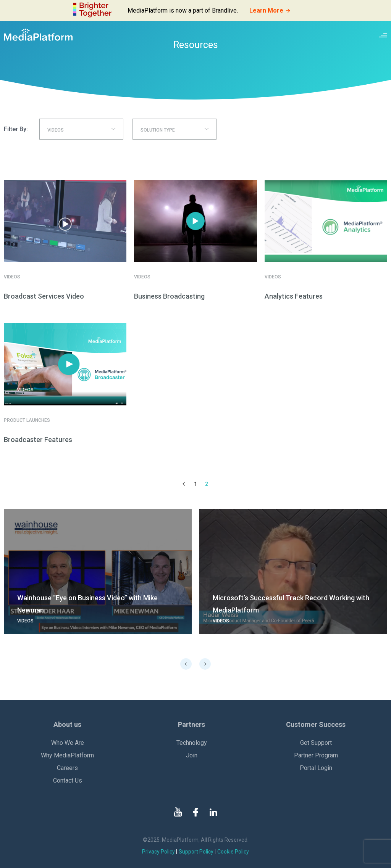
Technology (192, 743)
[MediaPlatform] (38, 35)
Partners (191, 724)
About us (67, 724)
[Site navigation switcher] (383, 35)
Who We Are (68, 743)
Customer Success (316, 724)
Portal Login (316, 768)
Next (205, 664)
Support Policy (196, 852)
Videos (12, 277)
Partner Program (316, 755)
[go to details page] (98, 572)
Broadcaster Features (38, 440)
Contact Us (68, 780)
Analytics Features (294, 296)
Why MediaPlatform (67, 755)
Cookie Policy (233, 852)
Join (192, 755)
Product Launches (27, 420)
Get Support (316, 743)
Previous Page (184, 484)
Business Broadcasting (169, 296)
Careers (67, 768)
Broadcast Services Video (44, 296)
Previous (186, 664)
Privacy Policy (158, 852)
